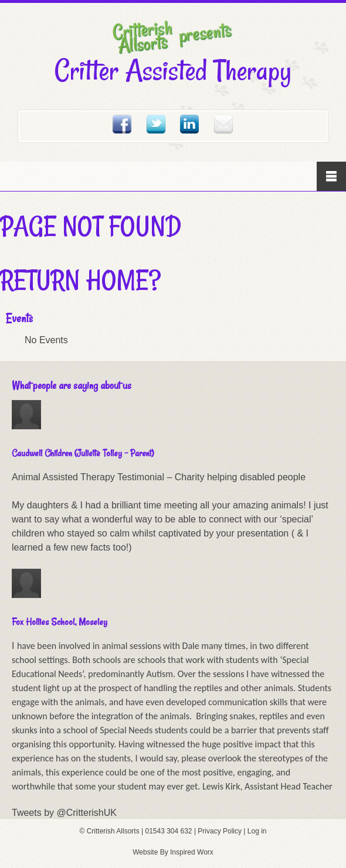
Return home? (80, 280)
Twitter (156, 124)
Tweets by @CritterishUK (64, 813)
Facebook (122, 124)
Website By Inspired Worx (173, 852)
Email (223, 124)
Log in (257, 831)
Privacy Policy (220, 831)
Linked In (189, 124)
